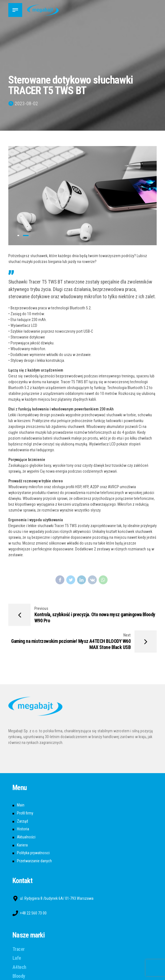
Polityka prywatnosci (33, 853)
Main (21, 805)
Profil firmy (25, 813)
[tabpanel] (82, 196)
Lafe (17, 958)
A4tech (19, 967)
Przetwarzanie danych (34, 861)
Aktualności (26, 837)
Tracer (19, 949)
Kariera (22, 845)
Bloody (19, 976)
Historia (23, 829)
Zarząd (22, 821)
